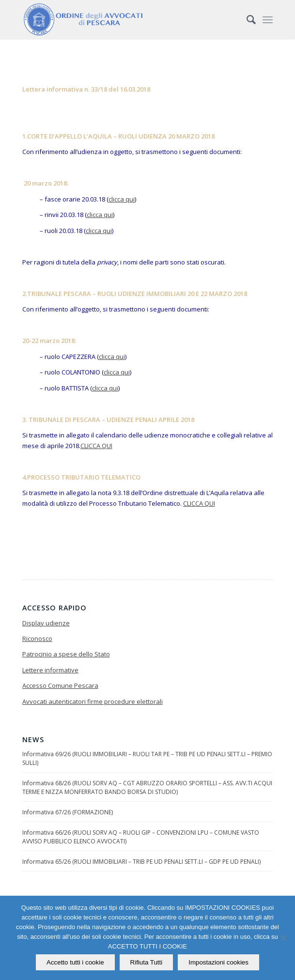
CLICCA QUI (96, 446)
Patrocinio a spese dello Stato (66, 654)
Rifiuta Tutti (147, 962)
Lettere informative (50, 670)
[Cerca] (246, 19)
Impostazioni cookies (218, 962)
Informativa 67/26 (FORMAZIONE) (68, 812)
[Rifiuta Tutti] (283, 938)
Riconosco (37, 638)
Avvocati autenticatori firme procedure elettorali (93, 701)
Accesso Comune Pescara (60, 685)
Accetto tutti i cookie (75, 962)
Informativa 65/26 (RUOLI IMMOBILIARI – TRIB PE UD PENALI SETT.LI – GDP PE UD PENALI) (141, 862)
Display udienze (46, 623)
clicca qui (122, 199)
